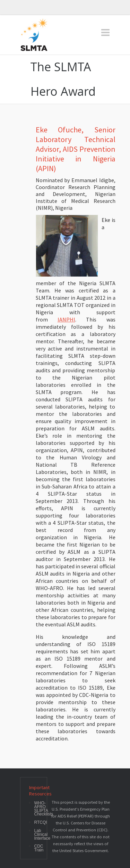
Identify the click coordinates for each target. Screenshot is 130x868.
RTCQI (41, 823)
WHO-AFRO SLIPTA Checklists (44, 809)
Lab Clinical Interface (42, 834)
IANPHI (66, 319)
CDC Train (39, 848)
